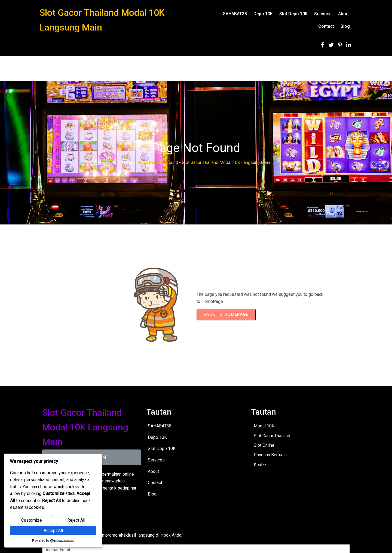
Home (128, 162)
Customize (32, 520)
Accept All (53, 531)
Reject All (76, 520)
